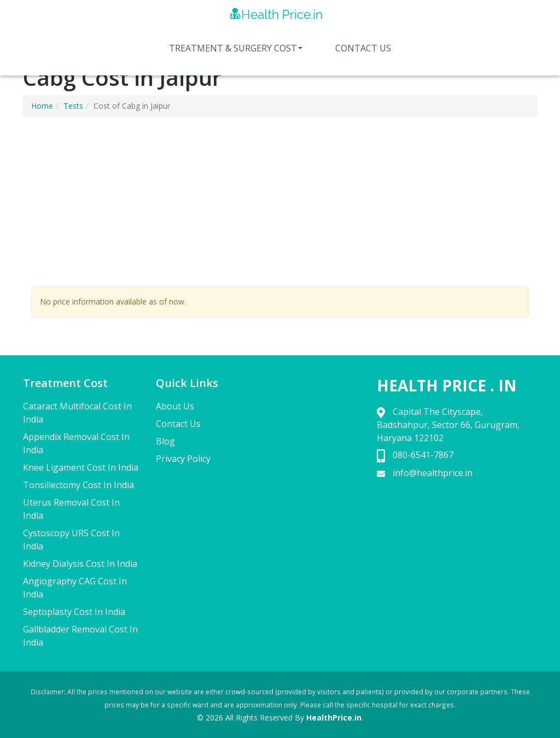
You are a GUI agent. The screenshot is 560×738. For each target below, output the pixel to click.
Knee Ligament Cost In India (81, 467)
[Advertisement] (280, 204)
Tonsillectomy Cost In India (78, 485)
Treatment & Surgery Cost (236, 48)
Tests (73, 106)
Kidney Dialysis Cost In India (80, 564)
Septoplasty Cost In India (74, 612)
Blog (165, 441)
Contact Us (363, 48)
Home (42, 106)
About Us (175, 406)
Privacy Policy (183, 459)
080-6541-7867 (423, 455)
